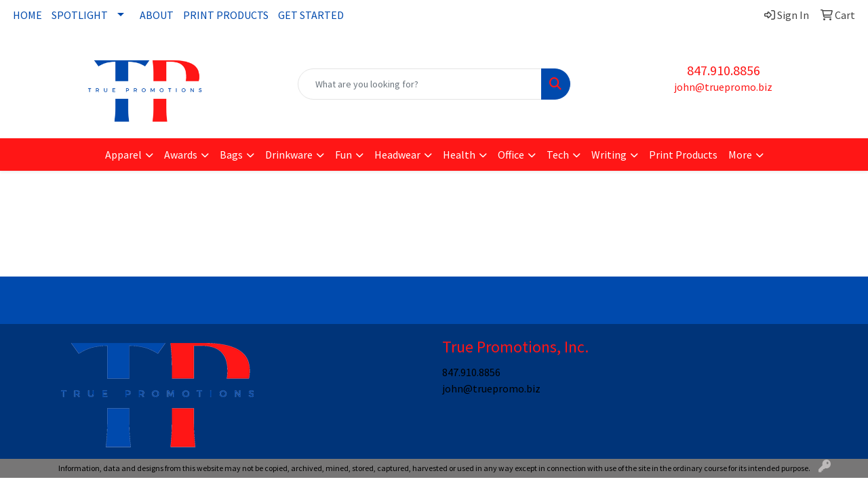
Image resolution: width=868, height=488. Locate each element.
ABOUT (157, 15)
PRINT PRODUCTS (226, 15)
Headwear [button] (397, 155)
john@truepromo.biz (723, 87)
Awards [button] (181, 155)
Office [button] (511, 155)
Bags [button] (231, 155)
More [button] (740, 155)
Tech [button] (558, 155)
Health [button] (459, 155)
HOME (27, 15)
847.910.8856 (724, 70)
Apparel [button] (123, 155)
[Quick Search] (420, 84)
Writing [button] (609, 155)
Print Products (683, 155)
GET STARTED (311, 15)
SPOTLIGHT (80, 15)
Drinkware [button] (289, 155)
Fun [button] (343, 155)
